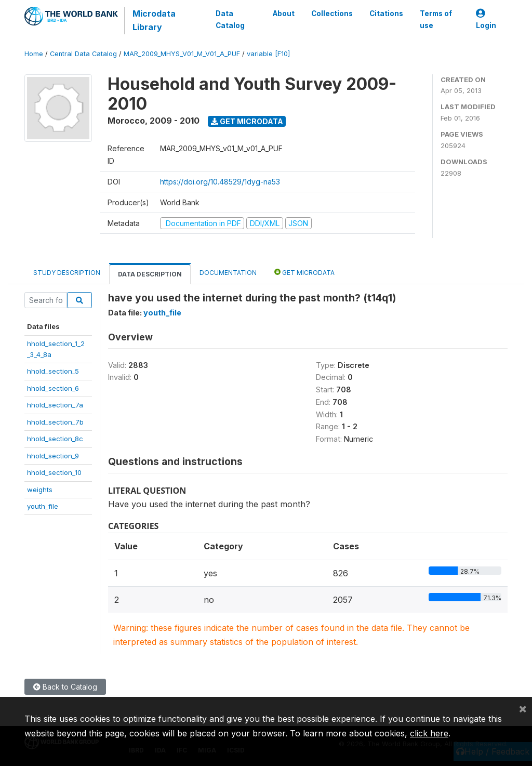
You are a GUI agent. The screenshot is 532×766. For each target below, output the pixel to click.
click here (429, 733)
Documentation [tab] (228, 273)
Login (486, 19)
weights (40, 490)
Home (34, 54)
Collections (332, 14)
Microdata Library (154, 20)
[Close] (523, 708)
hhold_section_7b (55, 422)
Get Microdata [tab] (304, 272)
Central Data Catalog (83, 54)
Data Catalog (230, 19)
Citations (386, 14)
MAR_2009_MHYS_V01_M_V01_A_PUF (182, 54)
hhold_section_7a (55, 405)
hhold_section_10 (54, 472)
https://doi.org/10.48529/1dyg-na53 (220, 182)
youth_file (43, 506)
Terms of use (436, 19)
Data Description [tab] (150, 274)
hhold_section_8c (55, 439)
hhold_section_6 (53, 388)
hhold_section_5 (53, 371)
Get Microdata (247, 121)
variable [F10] (268, 54)
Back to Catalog (65, 687)
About (284, 14)
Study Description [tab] (67, 273)
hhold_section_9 (53, 456)
